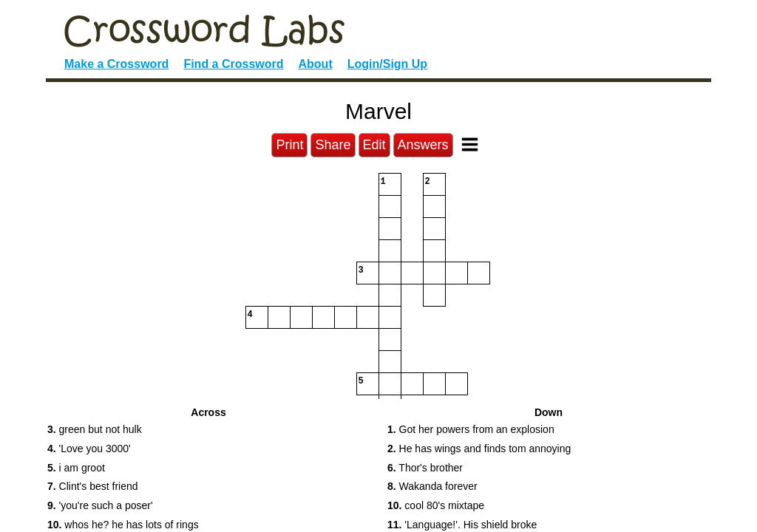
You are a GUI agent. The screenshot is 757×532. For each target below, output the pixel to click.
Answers (423, 145)
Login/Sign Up (387, 64)
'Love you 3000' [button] (89, 449)
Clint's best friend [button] (93, 486)
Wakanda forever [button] (432, 486)
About (316, 64)
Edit (374, 145)
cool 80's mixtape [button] (436, 505)
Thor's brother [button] (425, 468)
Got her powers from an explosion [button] (471, 429)
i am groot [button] (76, 468)
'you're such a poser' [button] (100, 505)
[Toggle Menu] (470, 144)
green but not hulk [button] (95, 429)
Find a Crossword (233, 64)
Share (333, 145)
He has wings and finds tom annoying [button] (479, 449)
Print (289, 145)
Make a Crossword (116, 64)
